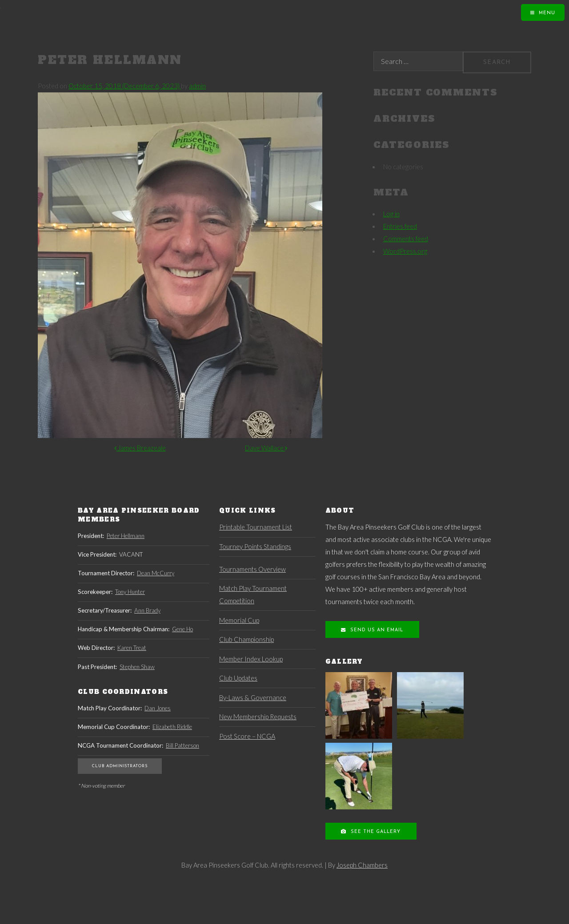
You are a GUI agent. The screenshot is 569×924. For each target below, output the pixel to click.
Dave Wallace (266, 448)
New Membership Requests (258, 717)
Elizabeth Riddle (172, 727)
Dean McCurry (156, 573)
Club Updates (238, 678)
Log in (391, 214)
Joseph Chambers (362, 865)
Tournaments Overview (252, 569)
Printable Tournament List (256, 527)
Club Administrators (120, 766)
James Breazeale (140, 448)
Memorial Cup (239, 620)
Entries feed (400, 226)
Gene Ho (182, 629)
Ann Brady (147, 610)
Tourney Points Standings (255, 547)
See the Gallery (375, 832)
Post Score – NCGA (247, 736)
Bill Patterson (182, 745)
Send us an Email (376, 630)
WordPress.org (405, 251)
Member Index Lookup (251, 659)
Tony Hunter (130, 592)
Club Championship (246, 639)
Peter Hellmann (126, 536)
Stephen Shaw (137, 667)
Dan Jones (158, 708)
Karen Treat (132, 648)
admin (197, 86)
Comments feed (406, 239)
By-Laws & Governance (253, 698)
